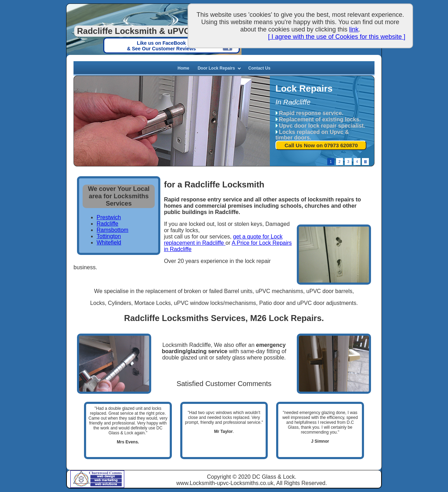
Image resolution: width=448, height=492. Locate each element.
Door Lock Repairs (216, 68)
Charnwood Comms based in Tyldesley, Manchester (80, 479)
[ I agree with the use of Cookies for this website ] (337, 37)
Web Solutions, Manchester (106, 485)
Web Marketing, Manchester (106, 481)
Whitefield (109, 243)
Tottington (109, 236)
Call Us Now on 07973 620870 (321, 145)
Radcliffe (107, 224)
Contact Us (259, 68)
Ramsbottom (113, 230)
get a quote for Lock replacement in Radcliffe (223, 240)
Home (183, 68)
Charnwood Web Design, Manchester (106, 475)
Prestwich (109, 217)
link (354, 29)
